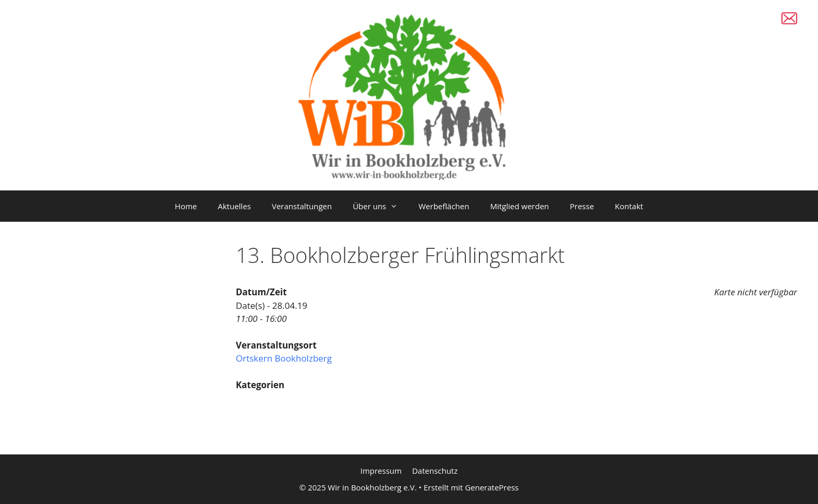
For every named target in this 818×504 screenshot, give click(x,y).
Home (186, 206)
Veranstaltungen (302, 206)
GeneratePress (492, 487)
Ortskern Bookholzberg (284, 358)
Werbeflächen (444, 206)
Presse (582, 206)
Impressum (381, 471)
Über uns (380, 206)
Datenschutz (435, 471)
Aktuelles (234, 206)
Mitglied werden (519, 206)
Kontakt (629, 206)
